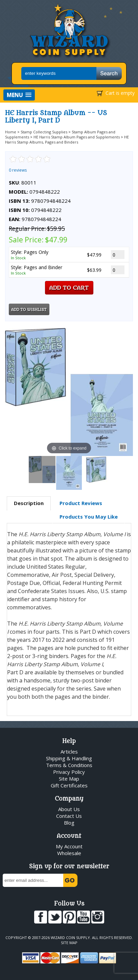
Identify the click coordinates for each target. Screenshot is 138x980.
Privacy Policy (69, 772)
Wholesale (69, 853)
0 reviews (18, 170)
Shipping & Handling (69, 758)
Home (11, 132)
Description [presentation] (29, 503)
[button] (19, 95)
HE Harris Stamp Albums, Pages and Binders (67, 139)
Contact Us (69, 816)
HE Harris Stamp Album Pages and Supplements (77, 137)
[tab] (29, 503)
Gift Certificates (69, 785)
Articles (69, 752)
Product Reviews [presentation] (81, 503)
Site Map (69, 779)
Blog (69, 823)
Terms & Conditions (69, 765)
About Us (69, 809)
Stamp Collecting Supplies (44, 132)
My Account (69, 846)
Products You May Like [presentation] (89, 517)
